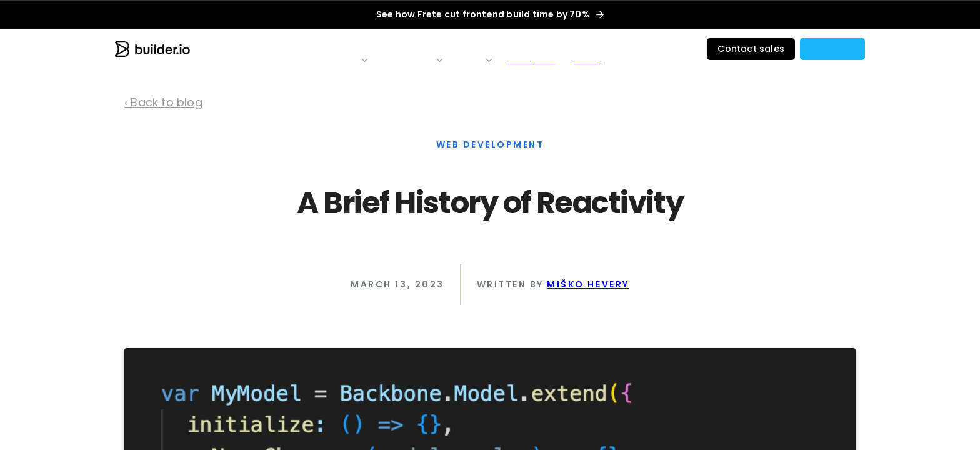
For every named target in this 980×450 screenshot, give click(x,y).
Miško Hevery (588, 284)
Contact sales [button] (751, 49)
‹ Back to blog (163, 102)
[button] (832, 49)
